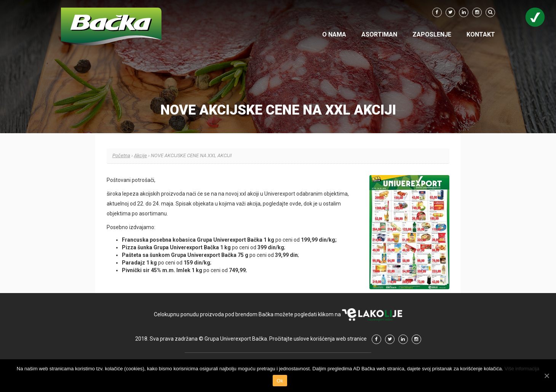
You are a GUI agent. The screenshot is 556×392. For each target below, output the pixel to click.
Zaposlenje (432, 34)
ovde (295, 204)
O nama (334, 34)
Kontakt (481, 34)
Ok (280, 381)
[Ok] (546, 376)
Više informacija (522, 369)
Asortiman (379, 34)
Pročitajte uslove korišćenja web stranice (318, 339)
